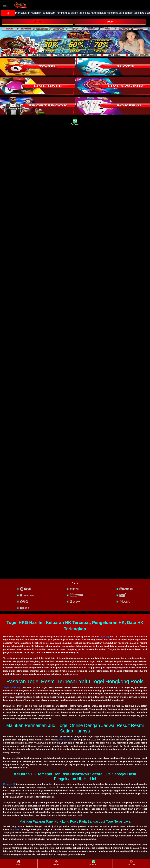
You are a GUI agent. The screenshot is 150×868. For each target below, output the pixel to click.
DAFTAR (38, 22)
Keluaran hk (9, 784)
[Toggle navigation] (5, 5)
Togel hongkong (12, 687)
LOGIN (110, 22)
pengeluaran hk (65, 740)
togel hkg (105, 637)
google (16, 829)
